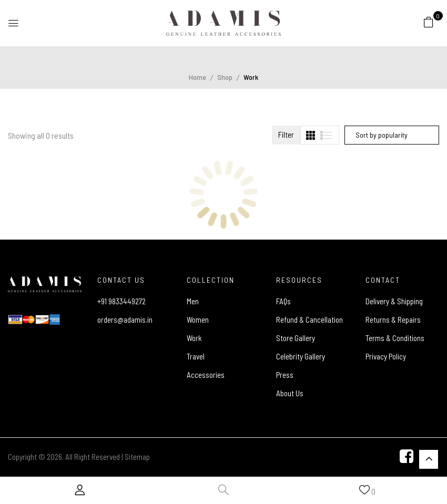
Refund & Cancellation (309, 320)
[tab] (311, 135)
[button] (429, 22)
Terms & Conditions (395, 338)
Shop (225, 77)
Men (193, 301)
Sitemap (137, 457)
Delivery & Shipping (394, 301)
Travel (196, 356)
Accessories (206, 375)
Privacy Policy (386, 356)
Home (197, 77)
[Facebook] (407, 457)
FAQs (283, 301)
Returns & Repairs (393, 320)
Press (285, 375)
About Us (290, 393)
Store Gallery (296, 338)
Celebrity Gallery (301, 356)
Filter (286, 135)
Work (194, 338)
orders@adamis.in (125, 320)
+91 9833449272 (121, 301)
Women (198, 320)
